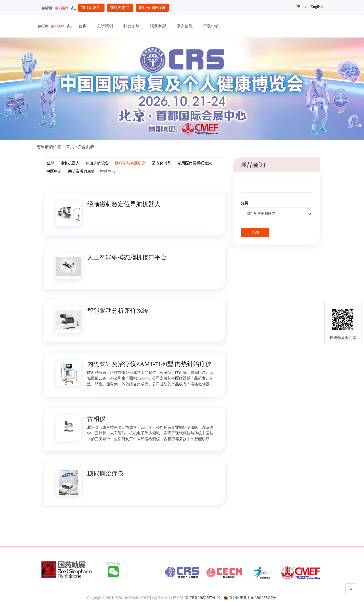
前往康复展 (91, 8)
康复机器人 (70, 163)
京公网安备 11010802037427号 (252, 597)
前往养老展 (120, 8)
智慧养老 (108, 171)
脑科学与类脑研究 (130, 163)
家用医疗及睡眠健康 (195, 163)
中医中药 (54, 171)
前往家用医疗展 (152, 8)
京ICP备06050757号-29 (202, 597)
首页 (70, 147)
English (317, 7)
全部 (50, 163)
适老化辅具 (161, 163)
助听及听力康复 (81, 171)
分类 (244, 203)
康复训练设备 (97, 163)
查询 (255, 232)
